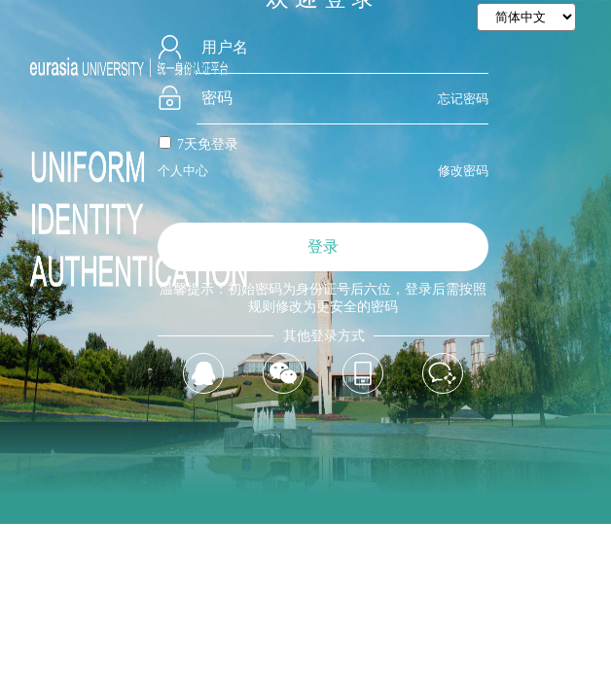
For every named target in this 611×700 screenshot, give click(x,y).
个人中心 (183, 171)
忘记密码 (463, 99)
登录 (323, 246)
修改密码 (463, 171)
